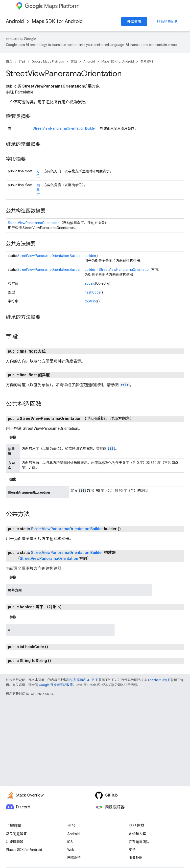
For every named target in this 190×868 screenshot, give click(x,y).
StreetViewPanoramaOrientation (34, 223)
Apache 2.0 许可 (159, 680)
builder (90, 256)
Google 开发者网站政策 (56, 685)
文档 (74, 61)
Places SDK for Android (24, 850)
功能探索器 (15, 842)
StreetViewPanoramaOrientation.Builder (64, 128)
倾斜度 (38, 190)
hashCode (93, 292)
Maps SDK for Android (57, 21)
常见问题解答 (16, 834)
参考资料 (147, 61)
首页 (9, 61)
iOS (70, 842)
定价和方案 (137, 834)
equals (90, 283)
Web (71, 850)
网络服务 (74, 858)
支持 (132, 850)
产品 (22, 61)
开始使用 (134, 22)
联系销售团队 (167, 22)
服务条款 (136, 858)
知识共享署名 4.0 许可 (83, 680)
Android (15, 21)
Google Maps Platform (48, 61)
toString (91, 301)
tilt (125, 385)
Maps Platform (52, 6)
